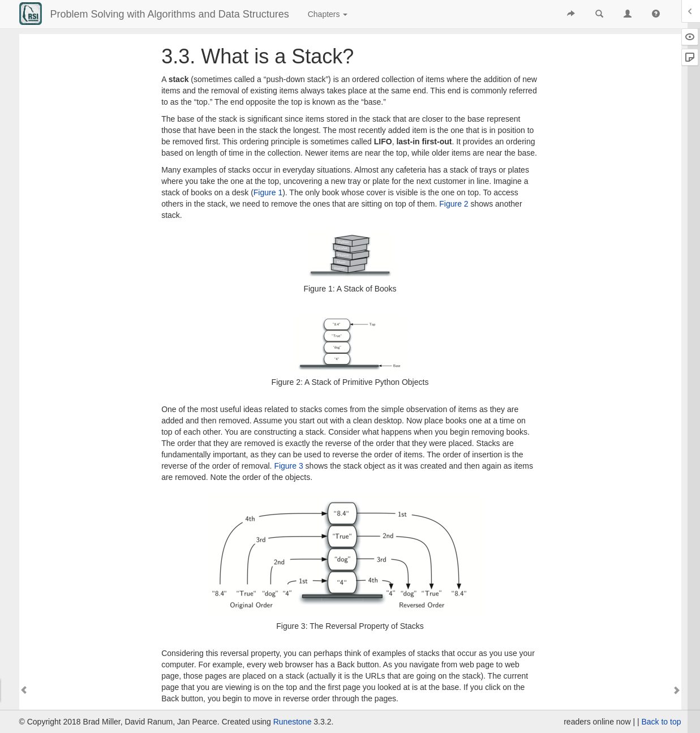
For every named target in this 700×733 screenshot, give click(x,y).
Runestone (293, 722)
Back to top (661, 722)
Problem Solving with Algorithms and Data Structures (170, 14)
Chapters (328, 14)
